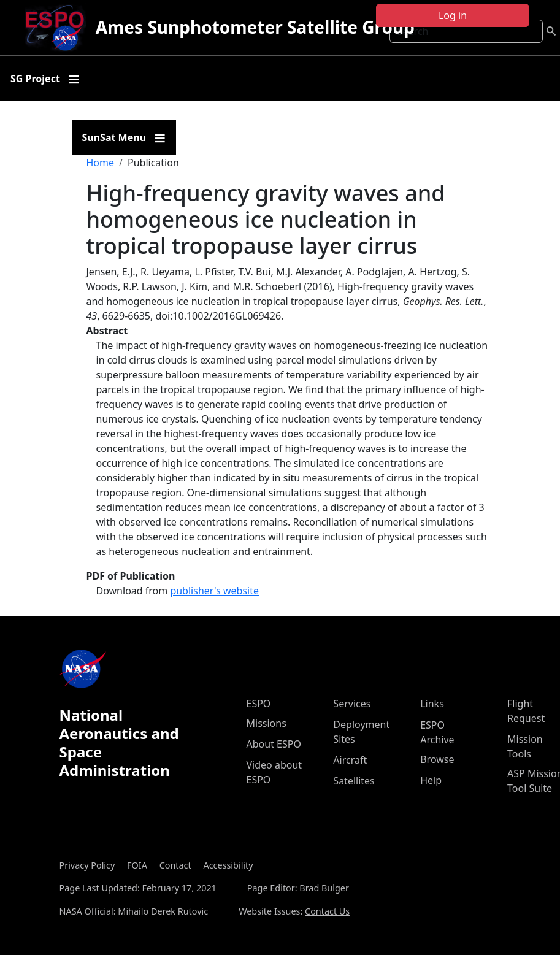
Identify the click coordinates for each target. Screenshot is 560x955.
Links (432, 704)
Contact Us (327, 911)
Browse (437, 759)
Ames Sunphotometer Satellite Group (255, 27)
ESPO (259, 704)
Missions (267, 723)
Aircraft (350, 760)
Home (101, 163)
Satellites (354, 781)
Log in (453, 15)
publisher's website (214, 591)
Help (431, 780)
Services (352, 704)
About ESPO (274, 744)
